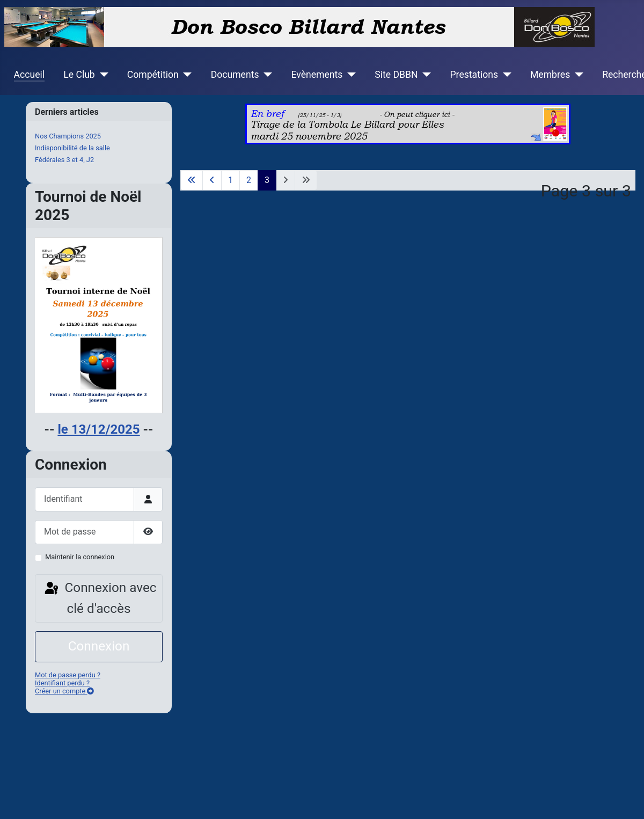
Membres (550, 75)
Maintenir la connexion (80, 557)
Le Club (79, 75)
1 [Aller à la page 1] (230, 180)
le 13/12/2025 (98, 429)
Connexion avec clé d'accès (100, 598)
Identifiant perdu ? (62, 683)
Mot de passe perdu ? (68, 675)
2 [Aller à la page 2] (249, 180)
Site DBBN (396, 75)
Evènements (317, 75)
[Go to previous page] (212, 180)
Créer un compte (64, 691)
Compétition (153, 75)
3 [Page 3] (267, 180)
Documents (235, 75)
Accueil (29, 75)
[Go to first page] (192, 180)
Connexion (99, 646)
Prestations (474, 75)
